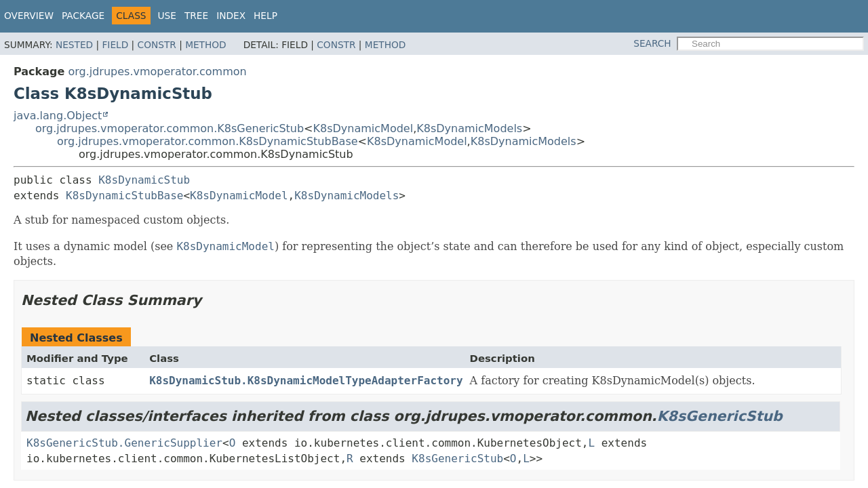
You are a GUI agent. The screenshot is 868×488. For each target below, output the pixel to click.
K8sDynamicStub (144, 180)
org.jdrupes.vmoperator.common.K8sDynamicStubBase (208, 141)
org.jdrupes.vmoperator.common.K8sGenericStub (170, 128)
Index (231, 16)
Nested (74, 45)
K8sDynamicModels (469, 128)
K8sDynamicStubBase (124, 196)
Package (83, 16)
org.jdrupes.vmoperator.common (157, 72)
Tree (196, 16)
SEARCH (652, 43)
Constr (157, 45)
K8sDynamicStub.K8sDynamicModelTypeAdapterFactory (306, 381)
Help (265, 16)
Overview (29, 16)
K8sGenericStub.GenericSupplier (124, 443)
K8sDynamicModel (363, 128)
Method (206, 45)
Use (167, 16)
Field (115, 45)
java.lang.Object (58, 116)
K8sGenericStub (720, 416)
